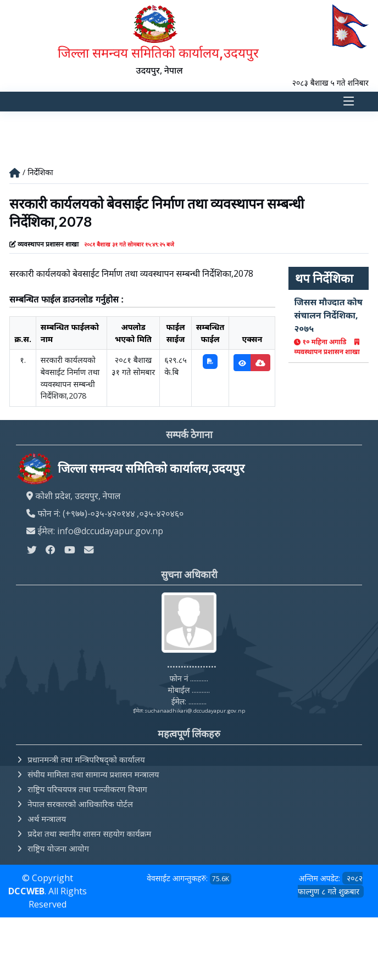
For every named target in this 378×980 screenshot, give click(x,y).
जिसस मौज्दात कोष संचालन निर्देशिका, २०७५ (328, 315)
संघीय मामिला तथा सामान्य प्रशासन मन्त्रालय (93, 774)
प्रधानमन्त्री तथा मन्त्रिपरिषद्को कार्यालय (86, 759)
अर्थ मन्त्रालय (47, 819)
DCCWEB (26, 891)
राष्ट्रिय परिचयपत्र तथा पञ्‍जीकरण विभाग (87, 789)
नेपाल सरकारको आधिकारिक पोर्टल (80, 804)
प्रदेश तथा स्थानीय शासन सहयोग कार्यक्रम (89, 833)
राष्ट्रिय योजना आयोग (58, 848)
